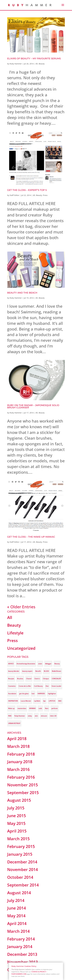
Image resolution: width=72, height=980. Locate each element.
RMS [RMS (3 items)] (10, 716)
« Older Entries (21, 607)
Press (45, 195)
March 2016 (18, 769)
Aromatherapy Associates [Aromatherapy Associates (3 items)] (26, 664)
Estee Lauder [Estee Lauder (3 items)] (56, 686)
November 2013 (23, 962)
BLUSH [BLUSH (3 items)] (46, 671)
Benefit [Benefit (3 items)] (38, 671)
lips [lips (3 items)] (44, 701)
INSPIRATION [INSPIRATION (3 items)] (13, 701)
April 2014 (17, 923)
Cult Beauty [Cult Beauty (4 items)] (38, 686)
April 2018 (17, 739)
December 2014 (22, 862)
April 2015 (17, 831)
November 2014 (23, 869)
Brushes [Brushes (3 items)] (20, 679)
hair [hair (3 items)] (33, 694)
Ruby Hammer (16, 64)
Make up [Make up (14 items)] (11, 708)
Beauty (42, 64)
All (37, 64)
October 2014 (20, 877)
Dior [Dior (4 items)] (47, 686)
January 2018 (20, 762)
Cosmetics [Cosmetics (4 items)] (12, 686)
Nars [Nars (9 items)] (47, 708)
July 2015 (16, 808)
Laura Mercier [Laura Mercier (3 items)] (26, 701)
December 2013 (22, 954)
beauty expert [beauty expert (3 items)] (27, 671)
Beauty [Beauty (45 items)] (57, 664)
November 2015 (23, 785)
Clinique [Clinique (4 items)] (46, 679)
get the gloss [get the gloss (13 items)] (24, 694)
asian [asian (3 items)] (40, 664)
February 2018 (21, 754)
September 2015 (23, 793)
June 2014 (17, 908)
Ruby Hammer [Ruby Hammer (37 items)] (20, 716)
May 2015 (16, 823)
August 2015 (19, 800)
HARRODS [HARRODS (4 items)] (41, 694)
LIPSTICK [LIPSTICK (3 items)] (52, 701)
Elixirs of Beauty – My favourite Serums (34, 59)
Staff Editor (14, 195)
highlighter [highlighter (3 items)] (52, 694)
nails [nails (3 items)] (40, 708)
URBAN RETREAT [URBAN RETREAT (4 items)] (14, 723)
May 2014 (16, 916)
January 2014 (20, 946)
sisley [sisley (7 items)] (30, 716)
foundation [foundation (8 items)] (12, 694)
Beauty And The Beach (22, 293)
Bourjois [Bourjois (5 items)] (11, 679)
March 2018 (18, 746)
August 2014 (19, 893)
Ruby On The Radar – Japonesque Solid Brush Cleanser (33, 406)
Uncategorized (21, 648)
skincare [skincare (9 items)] (44, 716)
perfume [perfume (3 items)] (55, 708)
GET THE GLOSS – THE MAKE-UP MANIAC (31, 537)
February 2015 (21, 846)
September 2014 (23, 885)
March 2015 (18, 839)
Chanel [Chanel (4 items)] (29, 679)
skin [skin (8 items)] (36, 716)
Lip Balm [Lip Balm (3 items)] (37, 701)
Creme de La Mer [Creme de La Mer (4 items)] (25, 686)
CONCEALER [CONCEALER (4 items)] (56, 679)
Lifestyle (15, 633)
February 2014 (21, 939)
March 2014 (18, 931)
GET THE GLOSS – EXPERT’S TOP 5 (27, 190)
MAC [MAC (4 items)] (60, 701)
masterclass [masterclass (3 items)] (22, 708)
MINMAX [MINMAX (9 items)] (32, 708)
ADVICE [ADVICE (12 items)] (11, 664)
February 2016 (21, 777)
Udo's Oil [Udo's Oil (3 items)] (53, 716)
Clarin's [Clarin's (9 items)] (37, 679)
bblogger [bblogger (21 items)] (48, 664)
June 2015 (17, 816)
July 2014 (16, 900)
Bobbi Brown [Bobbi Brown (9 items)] (57, 671)
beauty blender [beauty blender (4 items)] (14, 671)
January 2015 (20, 854)
